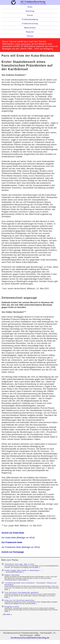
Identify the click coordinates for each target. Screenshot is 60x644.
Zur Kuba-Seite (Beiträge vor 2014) (18, 538)
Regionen (30, 32)
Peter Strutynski (23, 44)
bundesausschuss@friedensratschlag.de (30, 638)
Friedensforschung (30, 24)
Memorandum (30, 28)
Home (30, 7)
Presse (30, 15)
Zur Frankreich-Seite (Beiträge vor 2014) (21, 547)
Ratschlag (30, 11)
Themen (30, 36)
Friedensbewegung (30, 19)
